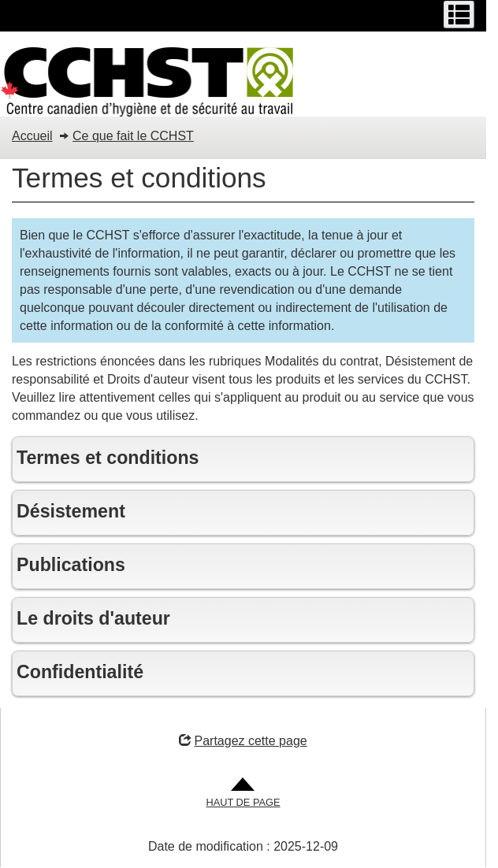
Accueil (32, 136)
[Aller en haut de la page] (243, 794)
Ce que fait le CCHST (133, 136)
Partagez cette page (243, 741)
